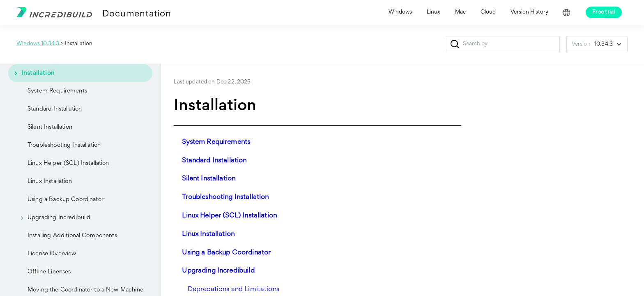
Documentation (137, 14)
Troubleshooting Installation (64, 145)
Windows (400, 12)
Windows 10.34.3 (38, 44)
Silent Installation (50, 127)
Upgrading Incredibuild (52, 218)
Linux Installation (50, 182)
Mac (460, 12)
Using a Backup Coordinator (66, 200)
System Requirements (57, 91)
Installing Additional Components (72, 236)
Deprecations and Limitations (233, 290)
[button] (455, 44)
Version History (529, 12)
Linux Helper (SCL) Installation (68, 163)
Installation (31, 73)
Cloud (488, 12)
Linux (434, 12)
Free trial (604, 12)
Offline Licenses (49, 272)
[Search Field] (502, 44)
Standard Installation (55, 109)
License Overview (52, 254)
